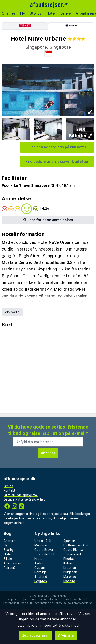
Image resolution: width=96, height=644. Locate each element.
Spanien (69, 541)
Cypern (40, 568)
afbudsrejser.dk (59, 600)
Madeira (69, 581)
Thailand (41, 577)
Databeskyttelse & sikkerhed (25, 499)
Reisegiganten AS (53, 596)
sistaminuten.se (35, 600)
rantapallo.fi (11, 603)
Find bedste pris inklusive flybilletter (57, 162)
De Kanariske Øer (76, 545)
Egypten (41, 581)
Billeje (66, 13)
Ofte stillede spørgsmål (21, 495)
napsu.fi (27, 603)
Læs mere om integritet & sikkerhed (48, 625)
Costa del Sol (44, 554)
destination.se (44, 603)
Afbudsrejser (13, 563)
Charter (9, 13)
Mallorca (41, 545)
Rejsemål (10, 568)
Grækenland (72, 554)
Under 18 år (43, 541)
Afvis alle (66, 636)
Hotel (51, 13)
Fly (23, 13)
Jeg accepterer (36, 636)
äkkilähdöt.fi (80, 600)
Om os (8, 486)
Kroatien (70, 568)
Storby (36, 13)
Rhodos (69, 559)
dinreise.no (63, 603)
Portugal (41, 572)
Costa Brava (44, 550)
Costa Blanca (73, 550)
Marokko (70, 577)
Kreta (38, 559)
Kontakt (9, 490)
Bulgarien (70, 572)
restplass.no (14, 600)
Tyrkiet (40, 563)
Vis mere (12, 312)
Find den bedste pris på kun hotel (57, 147)
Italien (68, 563)
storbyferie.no (83, 603)
